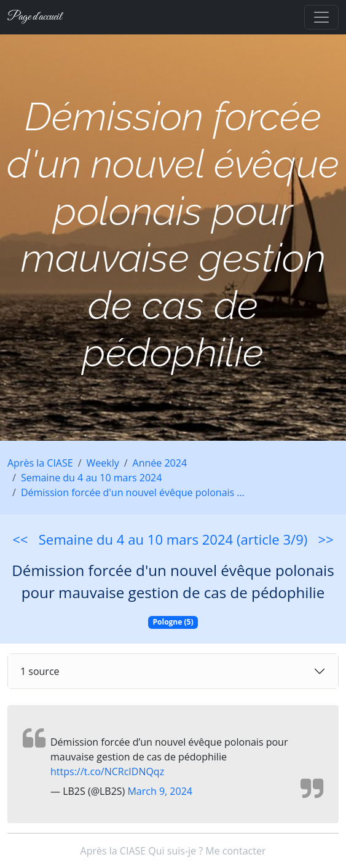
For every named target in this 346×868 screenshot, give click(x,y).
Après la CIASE (40, 463)
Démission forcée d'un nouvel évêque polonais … (133, 492)
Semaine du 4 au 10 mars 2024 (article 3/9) (173, 539)
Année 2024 (160, 463)
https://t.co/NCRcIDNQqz (107, 771)
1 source (40, 671)
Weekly (103, 463)
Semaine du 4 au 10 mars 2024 (91, 478)
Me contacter (235, 851)
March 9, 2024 (160, 791)
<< (20, 539)
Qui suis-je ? (175, 851)
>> (326, 539)
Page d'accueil (34, 17)
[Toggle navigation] (321, 17)
